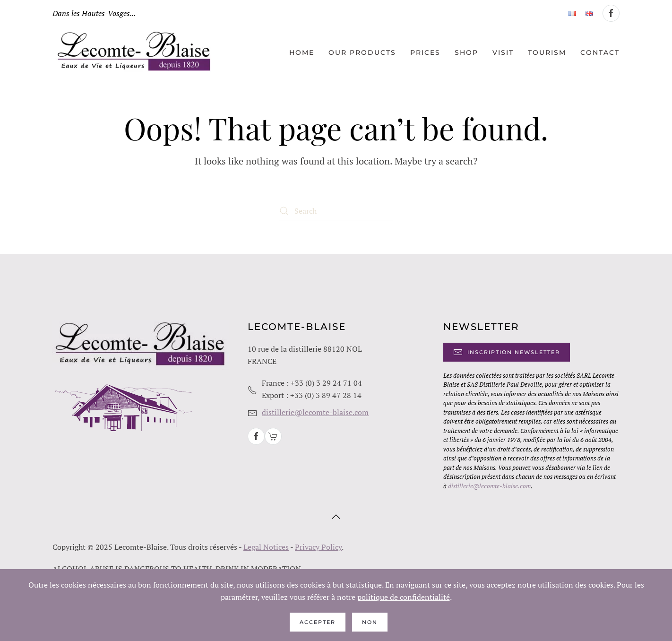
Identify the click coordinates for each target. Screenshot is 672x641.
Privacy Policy (318, 547)
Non (370, 622)
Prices (425, 52)
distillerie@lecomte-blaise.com (315, 412)
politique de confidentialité (404, 597)
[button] (336, 517)
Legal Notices (266, 547)
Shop (466, 52)
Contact (600, 52)
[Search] (336, 211)
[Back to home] (135, 52)
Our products (362, 52)
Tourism (547, 52)
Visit (503, 52)
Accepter (318, 622)
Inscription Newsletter (507, 352)
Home (302, 52)
